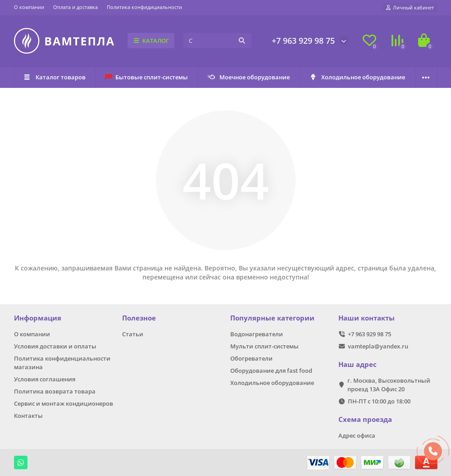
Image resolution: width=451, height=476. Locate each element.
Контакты (28, 416)
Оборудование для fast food (271, 371)
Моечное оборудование (248, 77)
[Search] (217, 41)
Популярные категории (272, 318)
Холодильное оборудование (357, 77)
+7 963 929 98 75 (303, 41)
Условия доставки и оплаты (55, 346)
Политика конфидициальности (144, 7)
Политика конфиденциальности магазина (62, 363)
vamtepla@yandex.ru (378, 346)
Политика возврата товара (55, 391)
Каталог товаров (55, 77)
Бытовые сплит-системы (146, 77)
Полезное (139, 318)
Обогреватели (251, 358)
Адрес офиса (357, 435)
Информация (38, 318)
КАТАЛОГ (151, 41)
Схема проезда (365, 419)
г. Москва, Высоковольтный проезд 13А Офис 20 (389, 385)
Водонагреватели (257, 334)
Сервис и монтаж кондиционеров (64, 403)
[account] (410, 8)
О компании (29, 7)
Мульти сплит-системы (264, 346)
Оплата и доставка (75, 7)
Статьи (133, 334)
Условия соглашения (45, 379)
